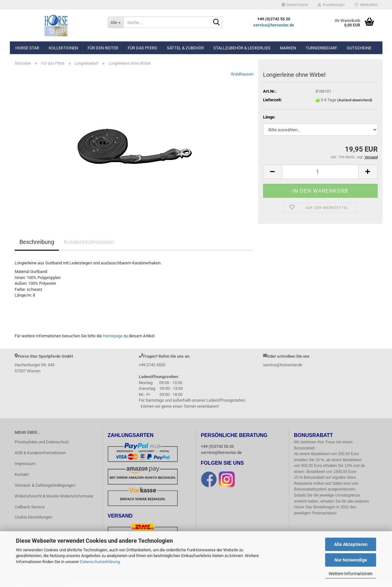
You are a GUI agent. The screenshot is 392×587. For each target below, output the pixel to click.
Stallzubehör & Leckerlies (242, 48)
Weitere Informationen (351, 574)
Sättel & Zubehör (185, 48)
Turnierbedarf (321, 48)
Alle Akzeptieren (351, 544)
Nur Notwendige (351, 560)
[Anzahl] (320, 172)
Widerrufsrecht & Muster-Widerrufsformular (54, 496)
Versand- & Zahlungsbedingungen (45, 485)
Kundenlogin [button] (331, 5)
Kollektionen (63, 48)
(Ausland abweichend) (355, 100)
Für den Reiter (103, 48)
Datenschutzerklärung (100, 562)
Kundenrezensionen (89, 242)
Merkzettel (366, 5)
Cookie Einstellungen (33, 517)
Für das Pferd (143, 48)
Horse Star (27, 48)
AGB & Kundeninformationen (40, 453)
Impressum (25, 464)
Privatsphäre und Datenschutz (42, 442)
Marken (288, 48)
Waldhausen (242, 74)
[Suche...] (115, 22)
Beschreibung (37, 242)
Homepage (113, 336)
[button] (295, 5)
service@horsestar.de (274, 25)
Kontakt (22, 474)
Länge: (269, 117)
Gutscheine (359, 48)
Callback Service (30, 507)
